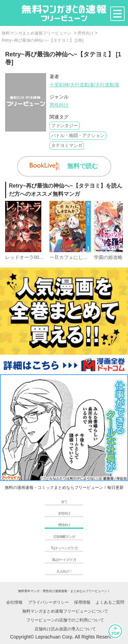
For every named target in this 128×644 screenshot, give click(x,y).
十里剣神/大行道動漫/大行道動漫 (84, 85)
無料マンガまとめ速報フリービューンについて (65, 611)
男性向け (59, 105)
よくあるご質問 (110, 602)
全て (64, 502)
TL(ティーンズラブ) (64, 548)
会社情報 (14, 602)
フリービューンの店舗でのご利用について (65, 620)
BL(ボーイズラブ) (64, 560)
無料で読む (64, 166)
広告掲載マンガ (64, 537)
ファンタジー (65, 126)
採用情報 (82, 602)
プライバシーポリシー (48, 602)
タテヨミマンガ (67, 145)
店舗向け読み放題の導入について (65, 629)
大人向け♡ (64, 571)
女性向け (64, 513)
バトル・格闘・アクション (78, 135)
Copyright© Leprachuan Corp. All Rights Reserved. (64, 637)
